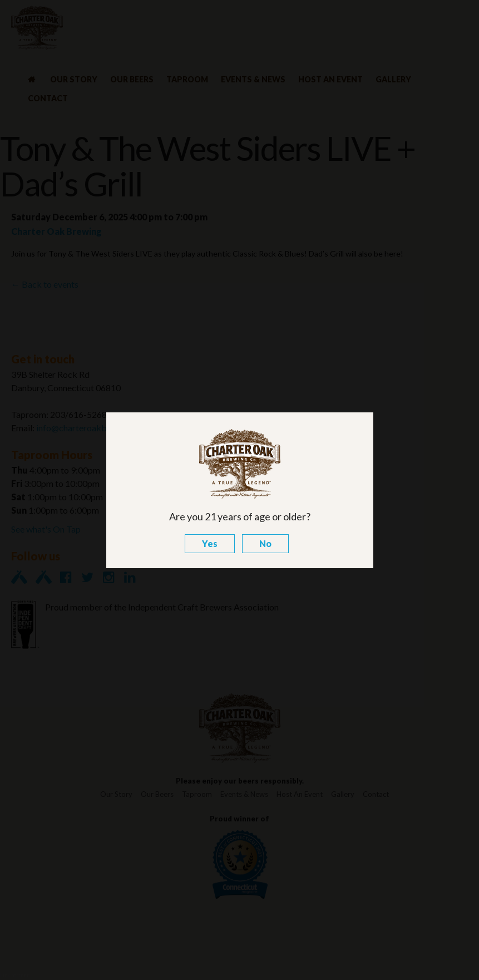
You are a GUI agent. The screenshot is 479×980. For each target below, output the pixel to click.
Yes (210, 543)
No (265, 543)
